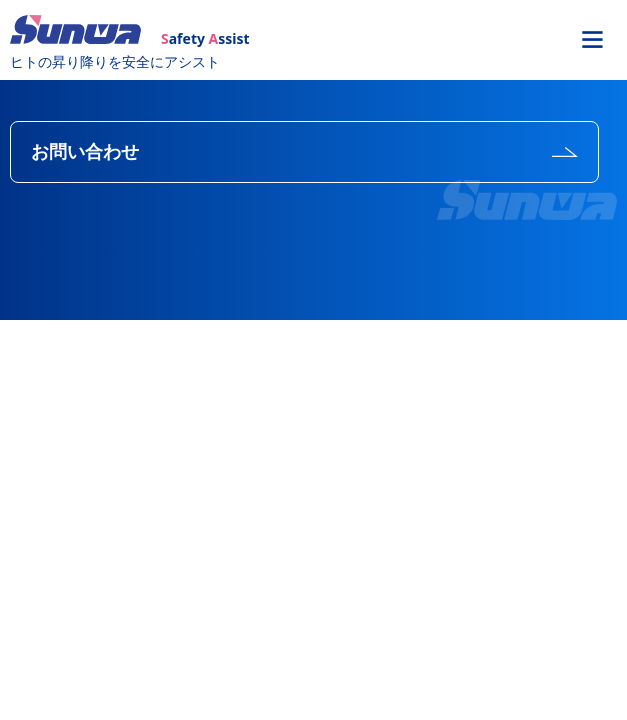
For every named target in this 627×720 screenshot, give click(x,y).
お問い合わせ (85, 152)
